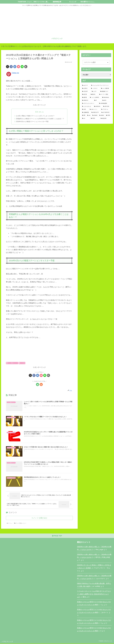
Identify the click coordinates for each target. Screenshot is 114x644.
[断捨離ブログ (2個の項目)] (105, 91)
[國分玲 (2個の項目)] (94, 94)
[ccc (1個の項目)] (86, 118)
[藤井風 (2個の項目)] (85, 97)
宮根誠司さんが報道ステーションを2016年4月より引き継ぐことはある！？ (40, 119)
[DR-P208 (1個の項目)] (107, 106)
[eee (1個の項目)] (89, 115)
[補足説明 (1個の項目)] (105, 118)
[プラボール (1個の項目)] (106, 109)
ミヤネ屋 (22, 363)
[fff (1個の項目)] (97, 100)
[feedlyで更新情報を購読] (38, 385)
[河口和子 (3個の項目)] (86, 91)
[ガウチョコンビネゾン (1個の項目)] (90, 103)
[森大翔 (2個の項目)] (85, 94)
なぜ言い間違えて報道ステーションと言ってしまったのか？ (35, 116)
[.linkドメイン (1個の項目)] (95, 109)
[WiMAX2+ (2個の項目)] (87, 100)
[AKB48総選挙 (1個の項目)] (105, 103)
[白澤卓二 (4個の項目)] (86, 88)
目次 (37, 112)
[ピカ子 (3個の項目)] (95, 91)
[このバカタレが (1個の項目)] (87, 106)
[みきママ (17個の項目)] (86, 85)
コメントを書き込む (39, 518)
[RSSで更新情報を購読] (41, 385)
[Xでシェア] (8, 67)
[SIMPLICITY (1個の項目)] (96, 112)
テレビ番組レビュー (12, 363)
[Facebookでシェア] (11, 67)
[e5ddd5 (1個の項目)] (95, 115)
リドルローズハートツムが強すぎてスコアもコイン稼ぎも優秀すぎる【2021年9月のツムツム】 (94, 594)
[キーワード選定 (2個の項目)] (105, 94)
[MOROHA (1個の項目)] (98, 106)
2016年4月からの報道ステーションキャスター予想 (32, 122)
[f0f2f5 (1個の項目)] (95, 118)
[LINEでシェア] (22, 67)
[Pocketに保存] (18, 67)
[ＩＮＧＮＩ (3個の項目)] (95, 88)
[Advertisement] (57, 21)
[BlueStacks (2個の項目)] (106, 97)
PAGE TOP (57, 536)
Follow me (15, 73)
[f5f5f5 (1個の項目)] (108, 115)
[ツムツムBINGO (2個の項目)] (95, 97)
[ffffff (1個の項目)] (84, 115)
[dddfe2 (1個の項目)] (102, 115)
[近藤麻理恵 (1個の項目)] (86, 112)
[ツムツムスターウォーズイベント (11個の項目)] (101, 85)
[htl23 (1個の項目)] (106, 100)
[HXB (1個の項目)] (85, 109)
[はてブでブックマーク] (15, 67)
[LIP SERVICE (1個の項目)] (106, 112)
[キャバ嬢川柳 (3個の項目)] (106, 88)
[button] (26, 67)
